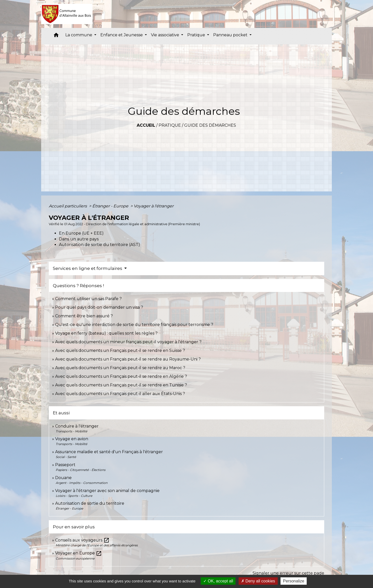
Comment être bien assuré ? (84, 316)
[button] (56, 36)
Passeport (65, 465)
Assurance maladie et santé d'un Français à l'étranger (109, 452)
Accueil (146, 125)
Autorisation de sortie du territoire (90, 503)
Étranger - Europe (111, 206)
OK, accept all (218, 581)
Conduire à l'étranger (77, 426)
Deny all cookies (258, 581)
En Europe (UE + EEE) (81, 233)
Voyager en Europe (79, 553)
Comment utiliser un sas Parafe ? (88, 299)
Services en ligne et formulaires (88, 268)
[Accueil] (67, 14)
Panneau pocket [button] (231, 35)
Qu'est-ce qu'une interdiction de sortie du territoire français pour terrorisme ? (134, 325)
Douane (63, 478)
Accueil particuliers (68, 206)
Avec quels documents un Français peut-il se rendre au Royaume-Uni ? (128, 359)
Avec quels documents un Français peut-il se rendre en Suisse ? (120, 350)
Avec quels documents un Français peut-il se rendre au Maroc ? (120, 368)
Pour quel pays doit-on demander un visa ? (99, 307)
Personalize (294, 581)
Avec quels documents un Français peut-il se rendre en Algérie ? (121, 376)
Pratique (170, 125)
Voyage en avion (72, 439)
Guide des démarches (210, 125)
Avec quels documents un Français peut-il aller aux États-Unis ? (120, 394)
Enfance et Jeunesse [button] (122, 35)
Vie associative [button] (166, 35)
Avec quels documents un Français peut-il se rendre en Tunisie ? (121, 385)
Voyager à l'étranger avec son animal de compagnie (107, 491)
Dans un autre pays (79, 239)
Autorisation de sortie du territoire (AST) (99, 245)
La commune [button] (79, 35)
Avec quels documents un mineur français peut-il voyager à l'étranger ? (128, 342)
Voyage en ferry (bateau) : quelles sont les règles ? (106, 333)
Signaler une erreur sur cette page (288, 573)
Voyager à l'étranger (154, 206)
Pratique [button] (197, 35)
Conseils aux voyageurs (82, 540)
